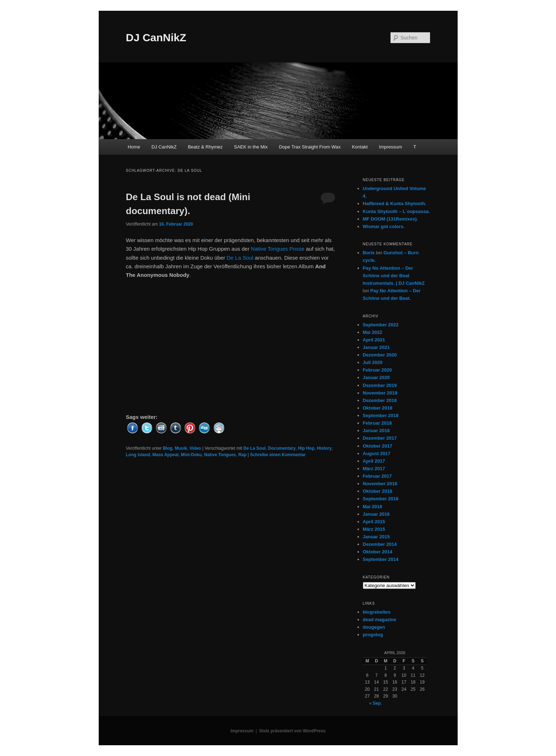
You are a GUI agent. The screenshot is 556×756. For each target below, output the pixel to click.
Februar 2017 (377, 476)
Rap (242, 455)
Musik (181, 448)
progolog (373, 635)
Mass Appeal (166, 455)
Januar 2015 (376, 537)
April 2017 (374, 461)
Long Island (138, 455)
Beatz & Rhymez (205, 147)
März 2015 (374, 529)
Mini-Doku (191, 455)
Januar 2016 (376, 514)
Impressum (391, 147)
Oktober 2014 (378, 552)
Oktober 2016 (378, 491)
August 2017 (377, 453)
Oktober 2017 (378, 446)
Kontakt (360, 147)
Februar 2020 (377, 370)
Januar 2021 (376, 347)
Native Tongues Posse (278, 249)
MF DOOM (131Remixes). (391, 219)
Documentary (282, 448)
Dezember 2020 (380, 355)
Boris (369, 253)
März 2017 (374, 469)
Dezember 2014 (380, 544)
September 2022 (381, 325)
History (324, 448)
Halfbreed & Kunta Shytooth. (395, 204)
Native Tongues (220, 455)
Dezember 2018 (380, 400)
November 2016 (380, 484)
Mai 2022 (373, 332)
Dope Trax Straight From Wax (310, 147)
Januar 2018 (376, 431)
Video (195, 448)
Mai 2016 (373, 507)
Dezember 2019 (380, 385)
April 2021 (374, 340)
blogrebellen (377, 612)
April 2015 (374, 522)
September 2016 (381, 499)
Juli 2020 (373, 362)
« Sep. (376, 703)
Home (134, 147)
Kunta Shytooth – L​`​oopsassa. (396, 211)
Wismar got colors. (384, 226)
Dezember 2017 (380, 438)
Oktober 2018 (378, 408)
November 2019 (380, 393)
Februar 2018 (377, 423)
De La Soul (240, 258)
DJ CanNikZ (156, 37)
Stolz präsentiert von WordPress (292, 731)
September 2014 (381, 559)
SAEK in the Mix (251, 147)
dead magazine (380, 620)
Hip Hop (306, 448)
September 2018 (381, 415)
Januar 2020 (376, 377)
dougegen (374, 627)
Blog (168, 448)
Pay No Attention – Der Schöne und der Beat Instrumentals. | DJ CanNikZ (394, 276)
